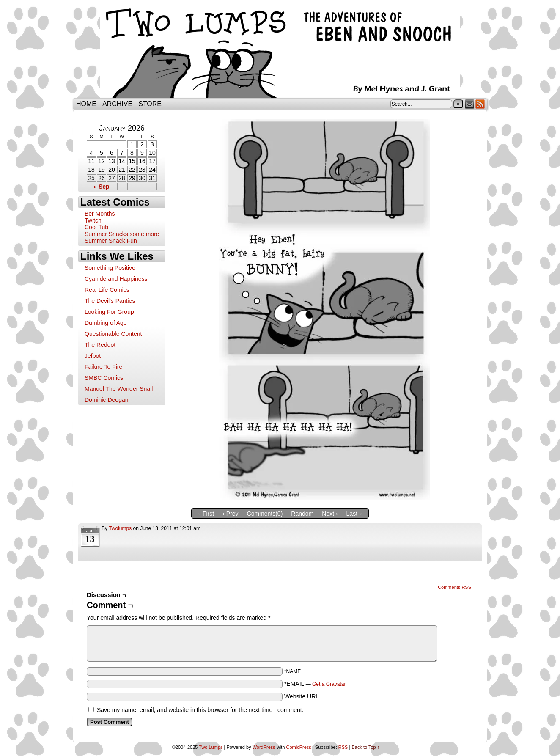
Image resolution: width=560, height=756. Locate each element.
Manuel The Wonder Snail (119, 389)
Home (86, 104)
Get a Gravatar (329, 684)
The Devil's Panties (110, 301)
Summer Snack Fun (111, 241)
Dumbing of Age (106, 323)
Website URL (302, 696)
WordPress (264, 747)
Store (150, 104)
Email (470, 104)
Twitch (93, 220)
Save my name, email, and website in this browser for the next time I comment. (200, 710)
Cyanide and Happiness (116, 279)
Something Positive (110, 268)
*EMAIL (315, 684)
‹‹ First (206, 514)
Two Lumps (280, 51)
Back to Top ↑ (365, 747)
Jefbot (93, 356)
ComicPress (299, 747)
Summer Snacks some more (122, 234)
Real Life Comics (107, 290)
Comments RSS (454, 587)
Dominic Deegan (107, 400)
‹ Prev (230, 514)
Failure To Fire (103, 367)
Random (302, 514)
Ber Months (100, 214)
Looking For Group (109, 312)
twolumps (120, 528)
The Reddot (100, 345)
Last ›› (355, 514)
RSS (480, 104)
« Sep (101, 187)
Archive (117, 104)
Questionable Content (113, 334)
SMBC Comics (104, 378)
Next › (330, 514)
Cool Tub (96, 227)
